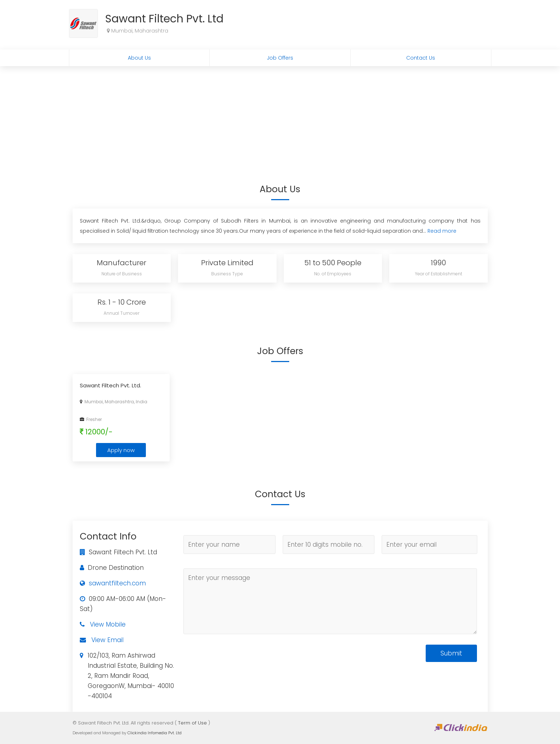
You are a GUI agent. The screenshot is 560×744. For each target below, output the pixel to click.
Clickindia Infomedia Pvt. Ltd (155, 733)
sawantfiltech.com (117, 583)
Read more (442, 231)
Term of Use (192, 723)
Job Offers (280, 58)
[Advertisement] (280, 120)
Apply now (121, 450)
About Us (139, 58)
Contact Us (421, 58)
